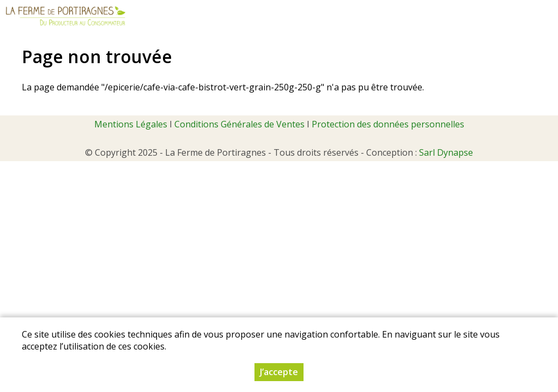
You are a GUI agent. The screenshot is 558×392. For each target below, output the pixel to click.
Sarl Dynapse (446, 152)
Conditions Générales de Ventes (239, 124)
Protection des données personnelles (388, 124)
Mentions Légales (131, 124)
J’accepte (279, 372)
